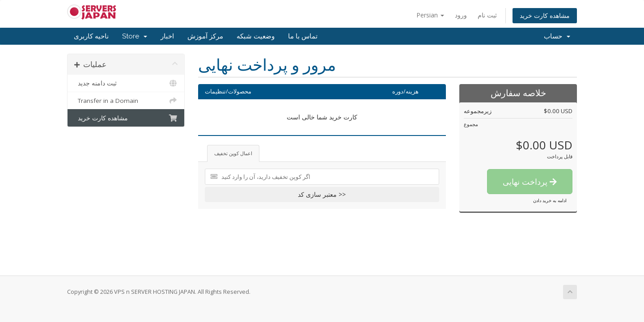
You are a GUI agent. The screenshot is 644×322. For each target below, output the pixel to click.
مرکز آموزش (205, 36)
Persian (430, 15)
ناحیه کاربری (91, 36)
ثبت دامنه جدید (126, 83)
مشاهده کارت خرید (545, 15)
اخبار (167, 36)
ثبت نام (487, 15)
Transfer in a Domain (126, 101)
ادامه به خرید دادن (550, 200)
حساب (557, 36)
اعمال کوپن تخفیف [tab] (233, 153)
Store (135, 36)
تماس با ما (303, 36)
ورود (461, 15)
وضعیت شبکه (256, 36)
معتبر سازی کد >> (322, 194)
